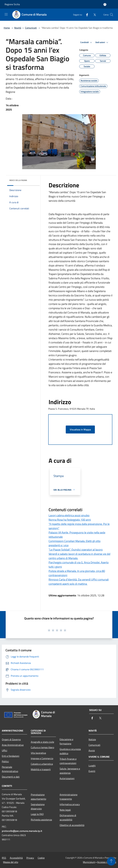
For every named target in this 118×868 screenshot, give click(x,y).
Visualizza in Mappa (80, 429)
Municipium (89, 862)
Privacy (30, 858)
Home (7, 28)
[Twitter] (93, 15)
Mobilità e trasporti (41, 769)
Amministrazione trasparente (69, 797)
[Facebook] (86, 15)
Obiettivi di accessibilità (72, 825)
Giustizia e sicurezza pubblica (70, 751)
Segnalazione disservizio (38, 806)
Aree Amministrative (13, 745)
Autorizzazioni (67, 778)
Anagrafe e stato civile (42, 742)
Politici (5, 761)
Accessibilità (16, 858)
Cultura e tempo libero (42, 747)
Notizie (92, 739)
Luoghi (92, 766)
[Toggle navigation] (6, 14)
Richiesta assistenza (41, 820)
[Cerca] (112, 15)
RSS (4, 858)
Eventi (92, 771)
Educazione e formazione (66, 741)
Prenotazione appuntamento (38, 797)
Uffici (5, 750)
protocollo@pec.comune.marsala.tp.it (22, 831)
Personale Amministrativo (10, 769)
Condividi (87, 42)
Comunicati (31, 28)
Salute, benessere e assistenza (70, 771)
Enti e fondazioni (11, 756)
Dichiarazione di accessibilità (68, 817)
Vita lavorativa (38, 753)
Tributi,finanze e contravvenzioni (68, 761)
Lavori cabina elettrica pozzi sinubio (69, 515)
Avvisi (92, 750)
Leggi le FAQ (37, 814)
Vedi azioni (102, 42)
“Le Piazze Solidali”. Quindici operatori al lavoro (76, 550)
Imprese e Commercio (42, 758)
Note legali (65, 810)
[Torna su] (111, 861)
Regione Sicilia (12, 4)
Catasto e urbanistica (42, 764)
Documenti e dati (11, 777)
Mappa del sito (11, 862)
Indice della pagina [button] (18, 180)
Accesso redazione (107, 862)
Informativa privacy (70, 804)
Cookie (41, 858)
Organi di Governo (11, 739)
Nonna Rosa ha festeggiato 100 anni (70, 520)
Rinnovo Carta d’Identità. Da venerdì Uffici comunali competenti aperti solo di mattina (79, 582)
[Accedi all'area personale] (105, 5)
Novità (18, 28)
